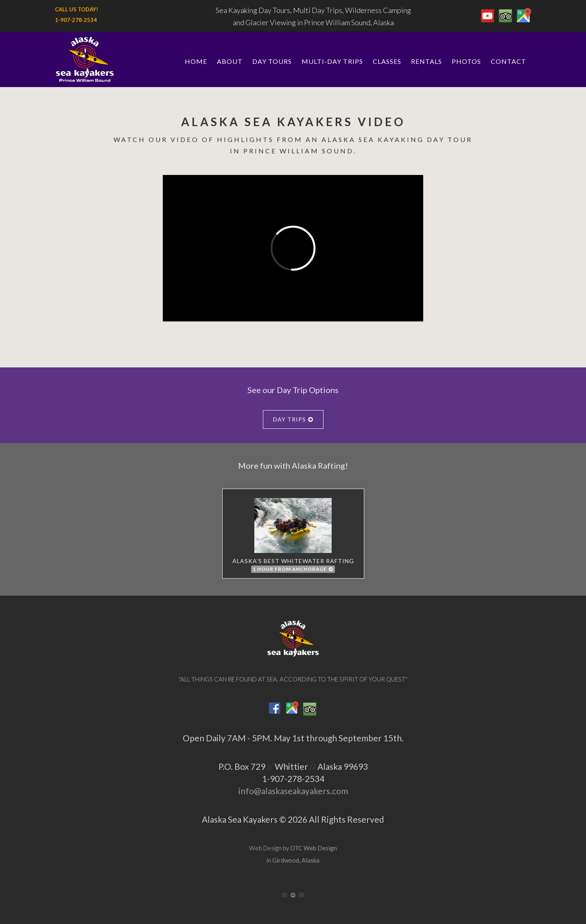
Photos (466, 61)
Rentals (426, 61)
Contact (508, 61)
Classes (387, 61)
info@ (250, 791)
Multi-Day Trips (332, 61)
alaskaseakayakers (296, 791)
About (230, 61)
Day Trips (293, 419)
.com (339, 791)
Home (196, 61)
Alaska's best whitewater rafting (293, 535)
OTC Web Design (314, 848)
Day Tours (272, 61)
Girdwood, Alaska (296, 860)
